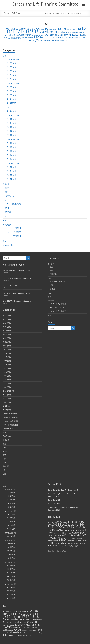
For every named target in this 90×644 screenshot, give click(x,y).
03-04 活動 (12, 171)
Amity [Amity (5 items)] (77, 32)
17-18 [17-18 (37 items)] (25, 31)
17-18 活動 (12, 71)
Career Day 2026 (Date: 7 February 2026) (63, 490)
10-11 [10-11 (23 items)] (49, 28)
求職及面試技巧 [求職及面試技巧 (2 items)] (62, 41)
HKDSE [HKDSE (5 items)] (82, 35)
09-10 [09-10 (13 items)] (41, 29)
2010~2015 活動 (12, 115)
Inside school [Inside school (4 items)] (27, 38)
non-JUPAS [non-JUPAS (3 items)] (57, 38)
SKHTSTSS (56, 13)
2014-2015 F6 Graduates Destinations (17, 270)
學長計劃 (6, 184)
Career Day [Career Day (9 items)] (25, 35)
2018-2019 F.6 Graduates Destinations (17, 301)
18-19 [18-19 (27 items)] (34, 31)
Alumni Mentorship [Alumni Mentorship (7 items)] (64, 32)
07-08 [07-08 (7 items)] (26, 29)
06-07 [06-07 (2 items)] (21, 29)
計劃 (5, 200)
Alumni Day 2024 (54, 504)
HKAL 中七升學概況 (13, 232)
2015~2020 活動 (12, 59)
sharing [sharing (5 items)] (33, 40)
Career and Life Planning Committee (45, 4)
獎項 (7, 208)
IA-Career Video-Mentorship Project (16, 286)
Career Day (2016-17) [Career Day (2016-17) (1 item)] (38, 35)
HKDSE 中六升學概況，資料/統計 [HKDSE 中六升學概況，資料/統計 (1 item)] (12, 38)
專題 (5, 241)
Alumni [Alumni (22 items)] (50, 32)
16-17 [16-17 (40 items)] (15, 31)
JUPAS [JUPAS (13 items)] (37, 37)
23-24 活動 (12, 99)
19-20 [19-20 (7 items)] (42, 32)
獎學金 (8, 212)
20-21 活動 (12, 87)
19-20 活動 (12, 63)
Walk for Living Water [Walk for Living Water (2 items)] (49, 41)
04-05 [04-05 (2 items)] (10, 29)
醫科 (7, 192)
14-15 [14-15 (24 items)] (77, 28)
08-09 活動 (12, 147)
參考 (5, 220)
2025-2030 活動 (12, 107)
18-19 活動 (12, 67)
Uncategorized (9, 245)
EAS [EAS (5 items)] (46, 35)
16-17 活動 (12, 75)
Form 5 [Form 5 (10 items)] (52, 35)
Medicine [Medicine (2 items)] (44, 38)
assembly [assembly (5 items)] (9, 35)
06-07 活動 (12, 155)
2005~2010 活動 (12, 139)
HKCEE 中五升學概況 (14, 236)
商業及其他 (10, 196)
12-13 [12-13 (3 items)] (64, 29)
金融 (7, 188)
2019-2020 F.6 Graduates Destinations (17, 278)
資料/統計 (7, 225)
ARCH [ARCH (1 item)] (82, 32)
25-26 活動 (12, 111)
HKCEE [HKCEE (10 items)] (74, 35)
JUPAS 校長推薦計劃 (14, 204)
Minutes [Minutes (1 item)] (50, 38)
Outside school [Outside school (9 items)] (73, 37)
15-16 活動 (12, 79)
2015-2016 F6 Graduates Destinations (17, 293)
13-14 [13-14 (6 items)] (70, 29)
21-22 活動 (12, 91)
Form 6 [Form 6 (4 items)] (59, 35)
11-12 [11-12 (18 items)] (57, 29)
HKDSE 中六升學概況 (14, 228)
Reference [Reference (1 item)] (26, 41)
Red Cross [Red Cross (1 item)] (84, 38)
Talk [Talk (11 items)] (39, 40)
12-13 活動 (12, 127)
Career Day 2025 (54, 500)
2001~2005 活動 (12, 163)
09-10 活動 (12, 143)
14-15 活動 (12, 119)
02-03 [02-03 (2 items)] (6, 29)
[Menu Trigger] (83, 4)
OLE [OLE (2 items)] (63, 38)
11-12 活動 (12, 131)
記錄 (5, 216)
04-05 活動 (12, 167)
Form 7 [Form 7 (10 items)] (66, 35)
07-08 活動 (12, 151)
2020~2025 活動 (12, 83)
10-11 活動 (12, 135)
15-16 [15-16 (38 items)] (11, 616)
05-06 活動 (12, 159)
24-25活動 (12, 103)
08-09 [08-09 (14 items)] (33, 29)
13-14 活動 (12, 123)
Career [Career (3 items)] (16, 35)
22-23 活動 (12, 95)
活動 (5, 56)
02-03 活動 (12, 175)
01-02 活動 (12, 179)
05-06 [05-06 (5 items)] (16, 29)
